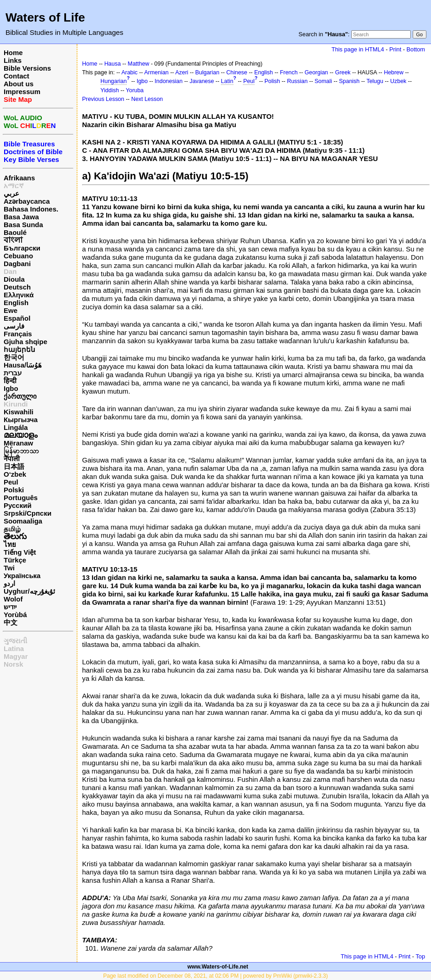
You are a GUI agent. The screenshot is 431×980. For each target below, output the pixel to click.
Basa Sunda (23, 225)
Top (420, 956)
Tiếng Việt (20, 552)
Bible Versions (27, 68)
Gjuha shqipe (25, 342)
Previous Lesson (103, 99)
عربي (11, 193)
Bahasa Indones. (31, 209)
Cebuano (18, 256)
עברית (13, 373)
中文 (11, 622)
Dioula (14, 279)
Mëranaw (18, 443)
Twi (9, 568)
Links (13, 60)
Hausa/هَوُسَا (23, 365)
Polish (272, 81)
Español (17, 318)
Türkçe (15, 560)
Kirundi (16, 404)
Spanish (349, 81)
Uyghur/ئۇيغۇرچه (29, 591)
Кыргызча (21, 420)
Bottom (416, 49)
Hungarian (113, 81)
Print (395, 49)
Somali (323, 81)
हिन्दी (10, 381)
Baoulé (15, 232)
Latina (14, 649)
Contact (17, 76)
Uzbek (398, 81)
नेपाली (12, 459)
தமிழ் (12, 529)
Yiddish (110, 90)
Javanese (202, 81)
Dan (10, 271)
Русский (18, 505)
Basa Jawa (21, 217)
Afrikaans (19, 178)
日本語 (14, 466)
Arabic (130, 72)
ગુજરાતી (15, 641)
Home (13, 53)
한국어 (14, 357)
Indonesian (169, 81)
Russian (297, 81)
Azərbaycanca (27, 201)
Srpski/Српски (28, 513)
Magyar (16, 656)
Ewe (11, 310)
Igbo (11, 388)
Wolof (13, 599)
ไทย (10, 544)
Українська (22, 576)
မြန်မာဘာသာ (21, 451)
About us (19, 84)
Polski (14, 490)
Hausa (112, 64)
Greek (343, 72)
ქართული (20, 396)
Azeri (182, 72)
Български (22, 248)
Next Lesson (147, 99)
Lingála (16, 427)
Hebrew (394, 72)
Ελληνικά (19, 295)
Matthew (139, 64)
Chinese (237, 72)
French (289, 72)
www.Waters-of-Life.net (218, 967)
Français (18, 334)
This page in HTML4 (358, 49)
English (16, 303)
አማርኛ (14, 186)
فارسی (14, 326)
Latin (227, 81)
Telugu (375, 81)
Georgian (316, 72)
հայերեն (19, 349)
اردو (9, 583)
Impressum (22, 92)
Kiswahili (19, 412)
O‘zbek (15, 474)
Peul (11, 482)
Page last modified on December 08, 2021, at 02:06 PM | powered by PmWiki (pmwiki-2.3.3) (215, 976)
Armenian (157, 72)
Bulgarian (207, 72)
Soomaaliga (23, 521)
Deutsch (17, 287)
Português (21, 498)
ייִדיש (10, 607)
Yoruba (135, 90)
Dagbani (17, 264)
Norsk (14, 664)
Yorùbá (15, 615)
